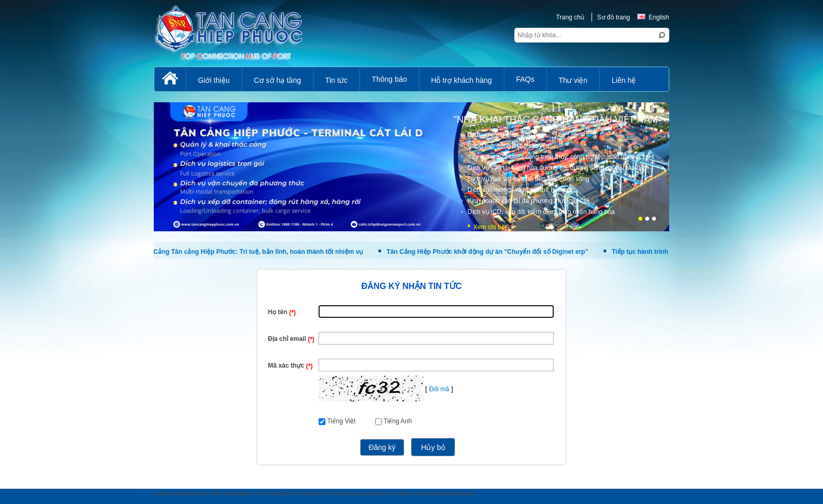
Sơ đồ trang (614, 17)
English (653, 17)
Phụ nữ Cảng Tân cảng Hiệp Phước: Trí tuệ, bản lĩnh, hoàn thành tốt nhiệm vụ (247, 252)
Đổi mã (439, 389)
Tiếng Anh (398, 421)
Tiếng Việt (341, 421)
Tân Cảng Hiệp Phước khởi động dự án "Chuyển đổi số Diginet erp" (487, 252)
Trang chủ (570, 17)
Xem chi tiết (490, 227)
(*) (293, 313)
